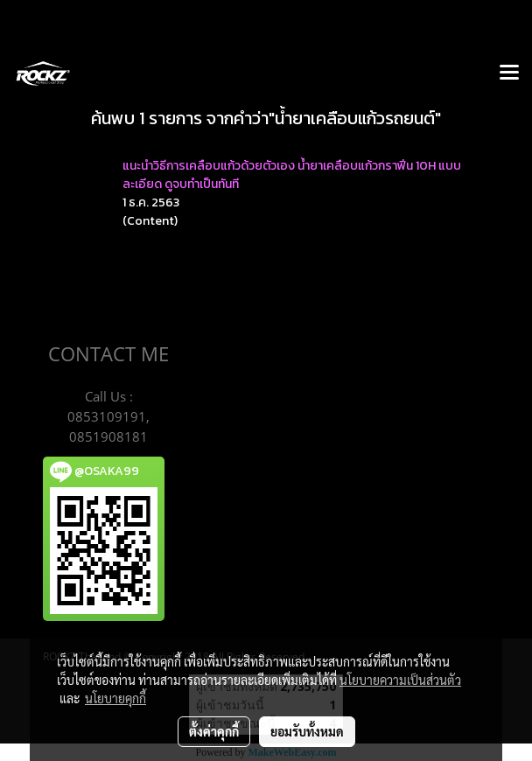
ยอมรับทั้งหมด (307, 731)
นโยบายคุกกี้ (115, 698)
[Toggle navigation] (509, 73)
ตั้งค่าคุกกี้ (214, 731)
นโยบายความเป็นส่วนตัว (400, 680)
